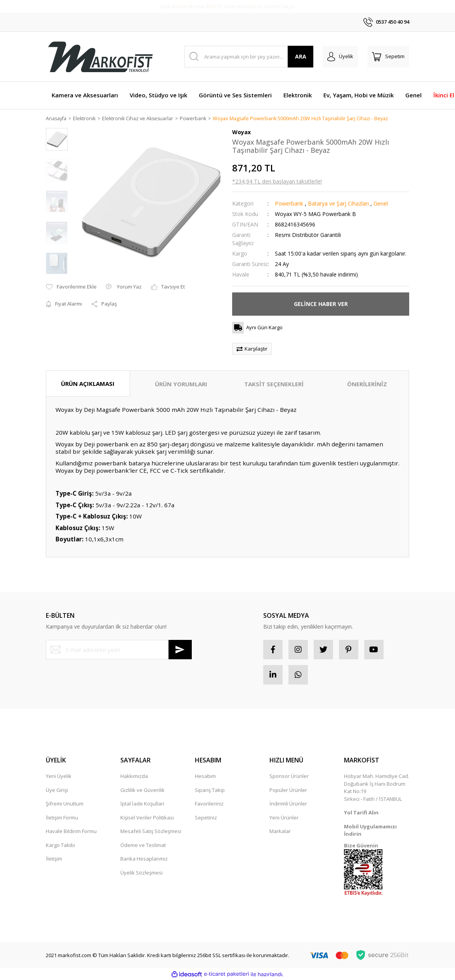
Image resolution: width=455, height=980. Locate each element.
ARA (301, 56)
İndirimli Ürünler (288, 804)
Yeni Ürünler (284, 818)
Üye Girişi (57, 790)
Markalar (280, 831)
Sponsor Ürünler (289, 776)
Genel (381, 204)
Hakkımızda (134, 776)
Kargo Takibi (60, 845)
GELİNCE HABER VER (321, 304)
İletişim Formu (62, 818)
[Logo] (100, 57)
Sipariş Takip (210, 790)
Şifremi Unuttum (65, 804)
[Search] (249, 57)
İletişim (54, 859)
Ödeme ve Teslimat (143, 845)
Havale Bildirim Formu (71, 831)
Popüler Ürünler (288, 790)
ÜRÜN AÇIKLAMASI (88, 384)
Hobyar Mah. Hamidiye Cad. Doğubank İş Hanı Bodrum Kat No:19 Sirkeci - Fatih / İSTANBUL (377, 788)
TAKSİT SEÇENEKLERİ (274, 384)
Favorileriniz (209, 804)
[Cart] (388, 57)
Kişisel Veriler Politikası (147, 818)
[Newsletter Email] (119, 650)
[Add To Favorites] (71, 287)
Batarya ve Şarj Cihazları (338, 204)
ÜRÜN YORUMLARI (181, 384)
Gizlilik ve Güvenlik (142, 790)
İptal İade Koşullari (142, 804)
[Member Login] (340, 57)
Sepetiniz (206, 818)
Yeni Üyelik (59, 776)
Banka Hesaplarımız (144, 859)
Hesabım (205, 776)
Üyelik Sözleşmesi (142, 873)
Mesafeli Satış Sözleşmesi (151, 831)
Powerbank (289, 204)
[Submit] (180, 650)
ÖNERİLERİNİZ (367, 384)
